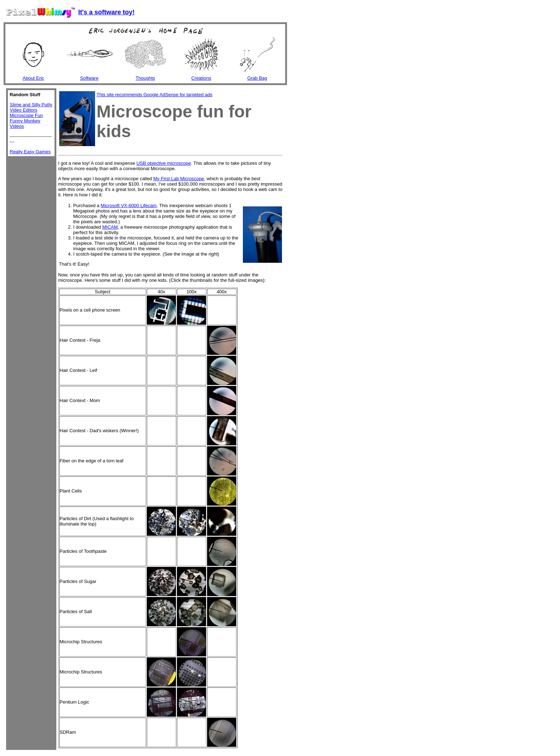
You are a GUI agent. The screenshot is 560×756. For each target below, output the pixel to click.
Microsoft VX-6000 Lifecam (129, 206)
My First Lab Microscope (179, 179)
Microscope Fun (26, 115)
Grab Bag (257, 78)
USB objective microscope (164, 163)
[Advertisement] (142, 150)
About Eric (33, 78)
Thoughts (145, 78)
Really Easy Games (30, 152)
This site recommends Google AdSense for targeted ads (154, 95)
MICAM (110, 227)
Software (89, 78)
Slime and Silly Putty (31, 105)
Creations (201, 78)
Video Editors (23, 110)
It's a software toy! (106, 12)
